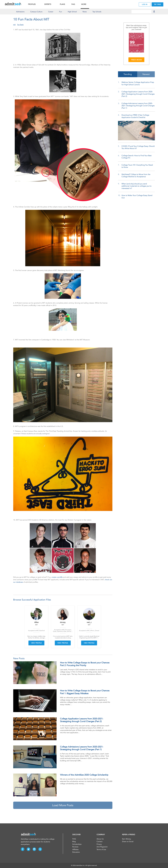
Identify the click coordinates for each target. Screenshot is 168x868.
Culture (36, 12)
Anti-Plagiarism (102, 847)
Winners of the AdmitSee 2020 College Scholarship (84, 775)
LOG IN (145, 4)
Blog (74, 842)
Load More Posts (63, 805)
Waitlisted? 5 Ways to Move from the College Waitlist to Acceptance (136, 176)
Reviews (75, 847)
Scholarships (77, 844)
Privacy (99, 844)
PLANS (62, 4)
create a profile (57, 577)
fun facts (20, 25)
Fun (61, 12)
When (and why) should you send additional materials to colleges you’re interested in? (136, 186)
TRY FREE (157, 4)
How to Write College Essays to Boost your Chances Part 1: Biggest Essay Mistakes (85, 692)
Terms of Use (101, 849)
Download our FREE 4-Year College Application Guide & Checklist (135, 116)
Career (51, 12)
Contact (100, 842)
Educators (76, 852)
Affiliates (75, 849)
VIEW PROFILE (36, 643)
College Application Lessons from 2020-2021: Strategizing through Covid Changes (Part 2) (82, 720)
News (85, 12)
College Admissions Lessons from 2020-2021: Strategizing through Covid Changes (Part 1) (82, 748)
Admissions (20, 12)
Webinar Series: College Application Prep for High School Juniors (138, 83)
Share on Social (128, 842)
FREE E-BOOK (136, 60)
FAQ (73, 4)
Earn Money (127, 839)
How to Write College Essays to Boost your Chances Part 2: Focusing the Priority (85, 664)
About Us (100, 839)
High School (72, 12)
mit (14, 25)
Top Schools (97, 12)
